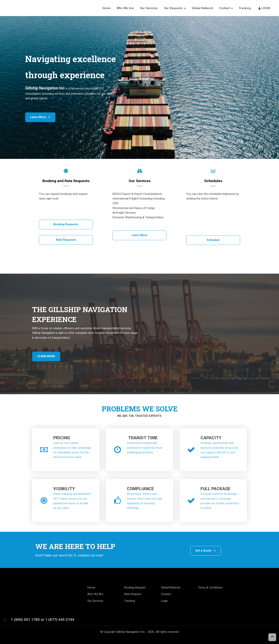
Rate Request (133, 594)
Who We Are (125, 8)
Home (107, 8)
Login (164, 601)
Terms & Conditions (210, 588)
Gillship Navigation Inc (45, 88)
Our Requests (173, 8)
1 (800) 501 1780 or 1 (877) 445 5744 (42, 620)
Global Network (202, 8)
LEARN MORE (46, 356)
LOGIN (264, 8)
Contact (225, 8)
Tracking (245, 8)
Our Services (149, 8)
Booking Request (135, 588)
